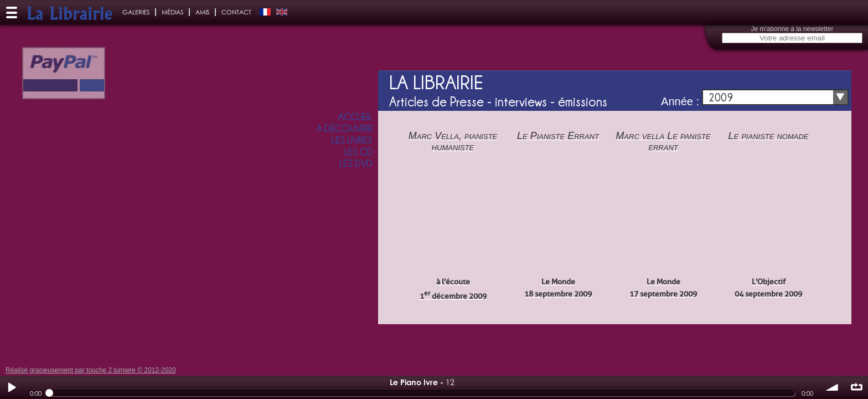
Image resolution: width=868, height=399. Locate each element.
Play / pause (12, 387)
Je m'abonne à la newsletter (792, 29)
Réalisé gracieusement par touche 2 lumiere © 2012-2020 (91, 370)
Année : (680, 101)
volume (833, 387)
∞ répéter (856, 387)
